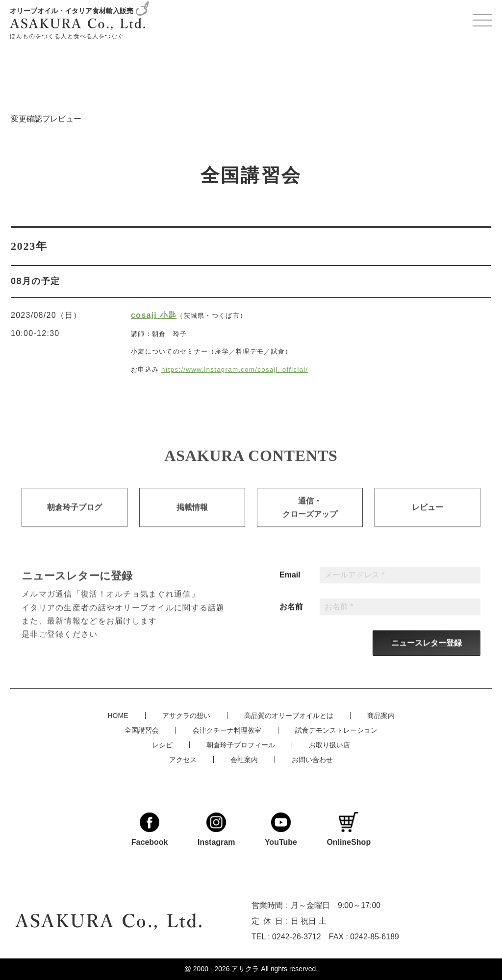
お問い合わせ (312, 759)
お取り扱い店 (329, 744)
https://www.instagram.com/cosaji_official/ (235, 370)
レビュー (427, 520)
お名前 (291, 619)
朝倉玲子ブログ (75, 520)
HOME (118, 715)
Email (290, 587)
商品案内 (381, 715)
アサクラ (245, 969)
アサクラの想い (186, 715)
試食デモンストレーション (336, 730)
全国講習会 (142, 730)
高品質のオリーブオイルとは (289, 715)
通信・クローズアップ (310, 520)
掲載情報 (192, 520)
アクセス (183, 759)
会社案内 (244, 759)
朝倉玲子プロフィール (241, 744)
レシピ (162, 744)
